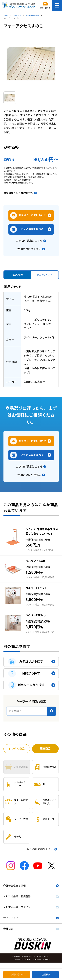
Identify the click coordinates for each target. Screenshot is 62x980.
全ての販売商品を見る (40, 849)
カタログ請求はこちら (29, 241)
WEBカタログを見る (29, 249)
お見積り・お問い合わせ (32, 215)
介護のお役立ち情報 (14, 886)
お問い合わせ (17, 975)
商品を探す (17, 16)
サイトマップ (11, 918)
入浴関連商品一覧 (32, 16)
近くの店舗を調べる (32, 229)
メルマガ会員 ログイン (17, 907)
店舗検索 (46, 975)
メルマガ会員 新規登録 (17, 896)
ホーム (6, 16)
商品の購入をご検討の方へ (18, 193)
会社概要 (8, 929)
